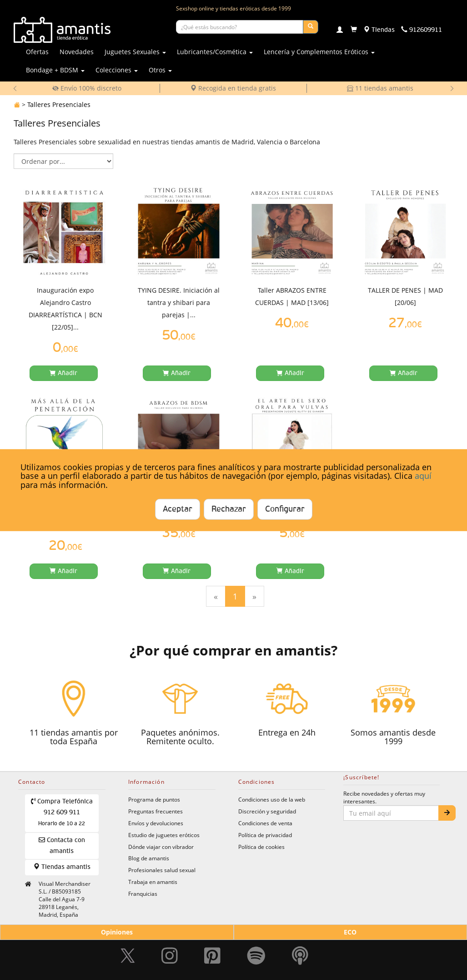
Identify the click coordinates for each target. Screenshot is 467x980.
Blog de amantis (149, 858)
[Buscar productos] (240, 27)
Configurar (285, 509)
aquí (423, 476)
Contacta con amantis (62, 845)
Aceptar (178, 509)
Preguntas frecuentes (156, 811)
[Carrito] (354, 30)
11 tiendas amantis (380, 88)
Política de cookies (261, 847)
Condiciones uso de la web (272, 799)
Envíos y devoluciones (156, 823)
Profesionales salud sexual (162, 870)
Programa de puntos (154, 799)
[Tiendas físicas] (379, 30)
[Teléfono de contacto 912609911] (422, 30)
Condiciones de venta (265, 823)
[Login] (340, 30)
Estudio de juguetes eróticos (164, 835)
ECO (350, 932)
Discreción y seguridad (267, 811)
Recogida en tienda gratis (233, 88)
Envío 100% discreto (87, 88)
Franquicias (143, 894)
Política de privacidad (265, 835)
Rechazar (229, 509)
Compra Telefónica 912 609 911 (62, 812)
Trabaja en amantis (153, 882)
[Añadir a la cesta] (64, 373)
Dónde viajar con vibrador (161, 847)
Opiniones (117, 932)
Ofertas (37, 52)
